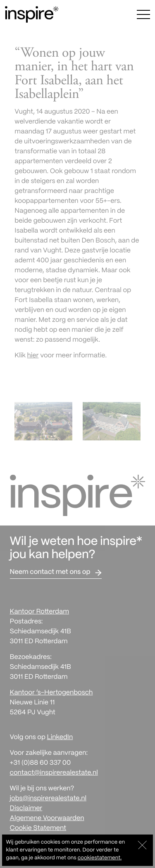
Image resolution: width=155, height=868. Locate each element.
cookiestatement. (100, 858)
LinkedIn (60, 738)
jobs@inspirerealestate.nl (48, 799)
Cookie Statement (38, 829)
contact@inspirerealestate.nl (54, 773)
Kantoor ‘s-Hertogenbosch (51, 693)
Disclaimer (26, 809)
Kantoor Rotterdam (39, 612)
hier (33, 356)
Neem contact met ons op (50, 572)
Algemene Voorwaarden (47, 819)
